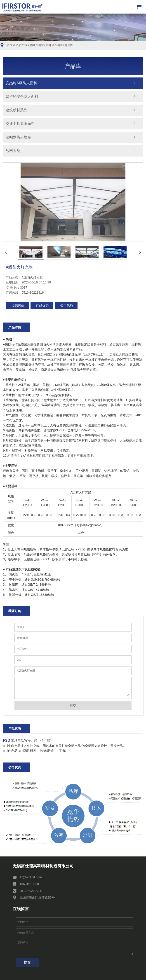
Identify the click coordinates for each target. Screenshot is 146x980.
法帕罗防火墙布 (18, 137)
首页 (9, 45)
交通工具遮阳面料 (20, 124)
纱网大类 (13, 151)
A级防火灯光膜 (64, 45)
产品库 (20, 45)
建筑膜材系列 (16, 110)
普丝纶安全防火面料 (22, 97)
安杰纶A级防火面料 (39, 45)
